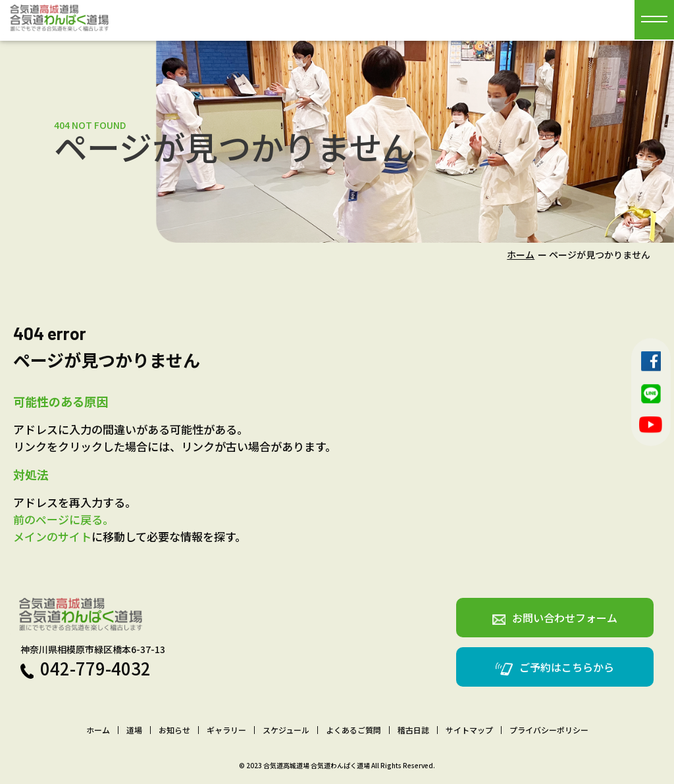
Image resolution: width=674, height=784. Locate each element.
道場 (134, 730)
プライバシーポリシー (549, 730)
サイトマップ (469, 730)
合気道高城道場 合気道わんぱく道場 (317, 765)
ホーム (521, 255)
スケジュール (286, 730)
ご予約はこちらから (555, 667)
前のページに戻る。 (64, 519)
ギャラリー (226, 730)
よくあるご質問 (353, 730)
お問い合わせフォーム (555, 618)
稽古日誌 (413, 730)
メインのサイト (52, 536)
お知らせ (174, 730)
